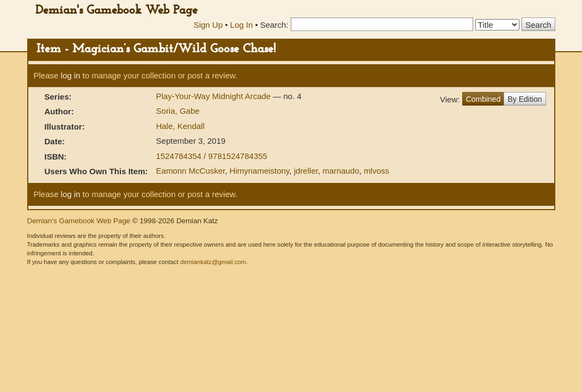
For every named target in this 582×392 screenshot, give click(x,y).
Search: (274, 25)
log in (71, 75)
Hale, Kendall (180, 126)
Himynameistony (260, 171)
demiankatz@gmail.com (213, 262)
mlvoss (376, 171)
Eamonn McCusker (191, 171)
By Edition (525, 99)
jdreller (306, 171)
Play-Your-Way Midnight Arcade (215, 96)
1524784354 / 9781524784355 (212, 156)
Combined (483, 99)
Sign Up (208, 25)
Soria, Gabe (178, 111)
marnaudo (341, 171)
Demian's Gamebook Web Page (117, 11)
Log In (242, 25)
